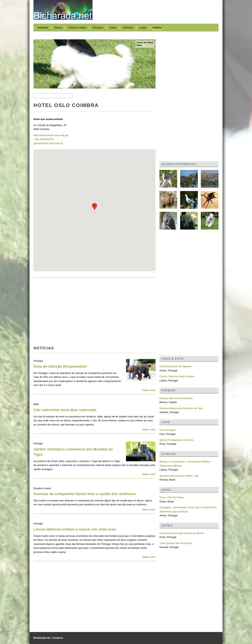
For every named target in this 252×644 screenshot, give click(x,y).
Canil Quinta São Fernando (176, 543)
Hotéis (157, 28)
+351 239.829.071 (44, 139)
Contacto (58, 638)
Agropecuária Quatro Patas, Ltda (179, 476)
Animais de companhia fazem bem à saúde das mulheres (85, 494)
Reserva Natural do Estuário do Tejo (181, 408)
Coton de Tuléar (145, 42)
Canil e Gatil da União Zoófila (177, 376)
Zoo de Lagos (168, 430)
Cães (139, 45)
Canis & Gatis (77, 28)
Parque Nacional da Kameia (176, 398)
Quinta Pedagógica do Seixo (176, 440)
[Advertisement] (157, 10)
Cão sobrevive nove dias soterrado (65, 410)
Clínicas (128, 28)
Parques (98, 28)
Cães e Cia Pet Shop (172, 497)
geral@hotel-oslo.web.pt (48, 143)
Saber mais (149, 390)
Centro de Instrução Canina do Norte (181, 533)
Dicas (58, 28)
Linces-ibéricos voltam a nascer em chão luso (75, 529)
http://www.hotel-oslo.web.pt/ (51, 135)
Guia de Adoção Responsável (60, 366)
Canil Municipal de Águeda (176, 366)
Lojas (143, 28)
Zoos (113, 28)
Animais (43, 28)
